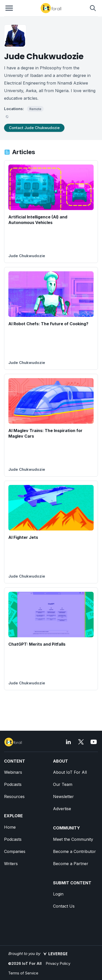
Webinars (13, 772)
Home (10, 827)
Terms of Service (23, 973)
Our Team (63, 784)
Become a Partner (71, 864)
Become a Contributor (74, 851)
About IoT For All (70, 772)
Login (58, 894)
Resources (14, 797)
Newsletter (63, 797)
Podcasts (13, 784)
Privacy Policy (58, 963)
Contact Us (64, 906)
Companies (15, 851)
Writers (11, 864)
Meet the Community (73, 839)
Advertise (62, 809)
